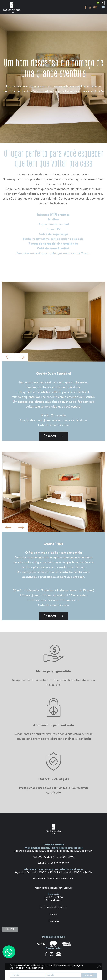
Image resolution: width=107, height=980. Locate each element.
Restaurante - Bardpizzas (53, 907)
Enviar (89, 975)
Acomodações (53, 900)
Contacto (54, 921)
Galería (53, 914)
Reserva (53, 436)
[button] (103, 8)
